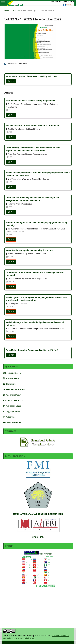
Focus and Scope (12, 373)
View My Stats (45, 554)
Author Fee (9, 417)
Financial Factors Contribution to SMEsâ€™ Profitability (32, 126)
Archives (16, 11)
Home (7, 11)
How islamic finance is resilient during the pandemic (31, 101)
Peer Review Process (14, 389)
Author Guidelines (12, 422)
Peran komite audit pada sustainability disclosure (29, 250)
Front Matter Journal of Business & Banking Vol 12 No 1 (32, 76)
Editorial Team (11, 378)
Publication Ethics (12, 406)
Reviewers (9, 384)
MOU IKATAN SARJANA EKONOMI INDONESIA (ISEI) (38, 514)
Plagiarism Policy (12, 395)
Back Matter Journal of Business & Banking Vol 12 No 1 (32, 350)
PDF (12, 81)
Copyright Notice (12, 411)
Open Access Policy (13, 400)
